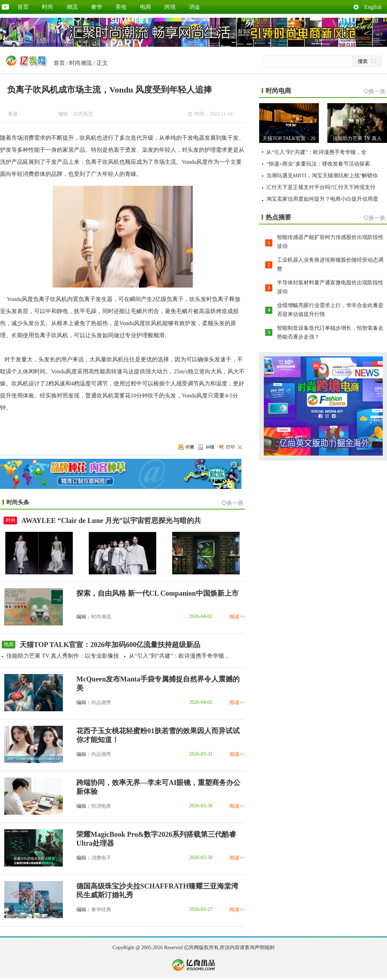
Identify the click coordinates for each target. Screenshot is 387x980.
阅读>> (237, 617)
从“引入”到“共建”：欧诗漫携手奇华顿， (179, 656)
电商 (146, 7)
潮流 (72, 7)
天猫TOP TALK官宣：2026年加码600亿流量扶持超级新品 (110, 645)
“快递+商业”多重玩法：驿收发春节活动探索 (318, 164)
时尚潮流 (81, 63)
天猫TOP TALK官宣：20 (289, 138)
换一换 (235, 503)
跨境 (170, 7)
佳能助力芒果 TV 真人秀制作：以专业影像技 (63, 656)
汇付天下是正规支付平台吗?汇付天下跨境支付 (321, 187)
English (373, 7)
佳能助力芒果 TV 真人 (357, 138)
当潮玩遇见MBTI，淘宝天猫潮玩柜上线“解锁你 (322, 176)
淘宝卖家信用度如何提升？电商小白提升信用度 (322, 199)
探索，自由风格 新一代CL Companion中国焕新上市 (157, 593)
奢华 (97, 7)
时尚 (48, 7)
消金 (195, 7)
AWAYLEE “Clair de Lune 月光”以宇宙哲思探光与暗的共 (111, 520)
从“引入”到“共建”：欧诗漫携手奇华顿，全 (316, 152)
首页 (23, 7)
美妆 (121, 7)
